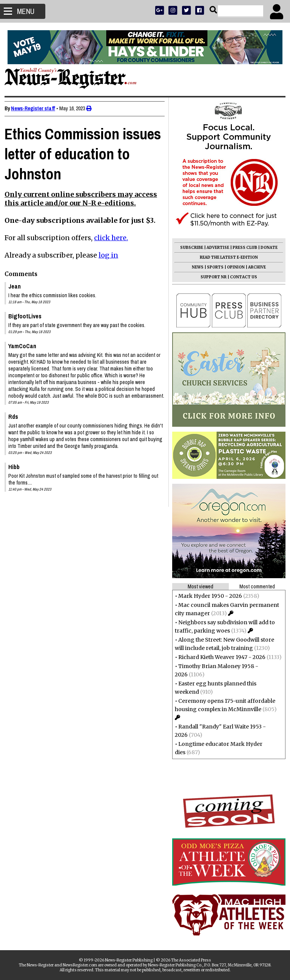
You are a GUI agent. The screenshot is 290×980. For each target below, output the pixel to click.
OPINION (233, 267)
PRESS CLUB (242, 248)
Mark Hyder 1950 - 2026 (207, 596)
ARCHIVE (254, 267)
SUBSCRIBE (189, 248)
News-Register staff (36, 108)
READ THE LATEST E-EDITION (226, 257)
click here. (114, 238)
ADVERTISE (215, 248)
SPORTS (212, 267)
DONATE (266, 248)
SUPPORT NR (211, 277)
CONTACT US (241, 277)
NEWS (195, 267)
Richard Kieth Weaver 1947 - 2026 (219, 657)
